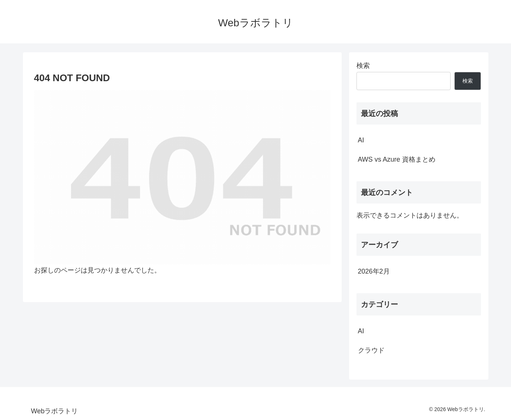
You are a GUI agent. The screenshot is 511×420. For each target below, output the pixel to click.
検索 (363, 66)
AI (361, 140)
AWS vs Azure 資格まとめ (397, 159)
